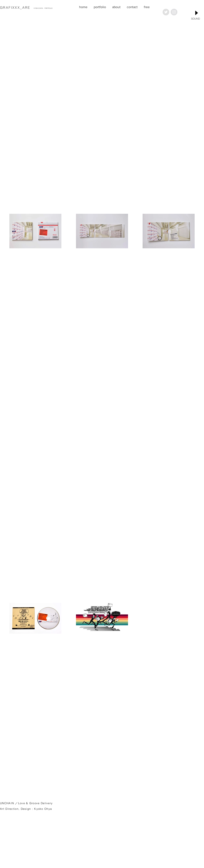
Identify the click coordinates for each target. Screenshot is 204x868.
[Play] (196, 13)
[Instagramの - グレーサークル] (174, 12)
